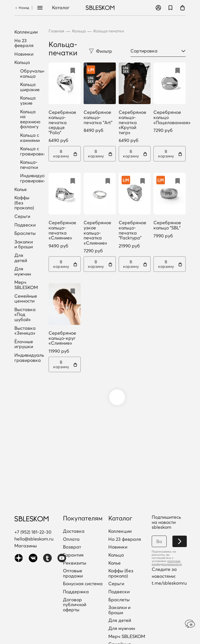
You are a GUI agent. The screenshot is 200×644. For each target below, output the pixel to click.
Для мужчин (23, 271)
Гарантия (73, 555)
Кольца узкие (28, 100)
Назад (22, 8)
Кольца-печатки (29, 165)
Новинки (24, 54)
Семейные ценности (26, 299)
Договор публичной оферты (75, 605)
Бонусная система (83, 584)
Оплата (71, 539)
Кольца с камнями (30, 138)
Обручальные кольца (35, 73)
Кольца (22, 63)
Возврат (72, 547)
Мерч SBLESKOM (26, 285)
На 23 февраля (24, 43)
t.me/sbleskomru (169, 583)
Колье (21, 190)
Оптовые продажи (73, 573)
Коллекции (26, 32)
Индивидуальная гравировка (39, 178)
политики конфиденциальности (167, 563)
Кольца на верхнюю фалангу (30, 119)
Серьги (22, 216)
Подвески (25, 225)
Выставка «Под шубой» (25, 315)
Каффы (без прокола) (24, 203)
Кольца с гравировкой (34, 151)
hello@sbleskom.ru (34, 539)
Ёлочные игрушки (24, 344)
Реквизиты (75, 563)
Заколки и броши (24, 244)
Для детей (21, 258)
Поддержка (76, 592)
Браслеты (25, 233)
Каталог (61, 8)
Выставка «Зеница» (25, 331)
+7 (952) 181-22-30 (33, 532)
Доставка (74, 531)
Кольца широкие (30, 87)
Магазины (26, 546)
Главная (56, 31)
